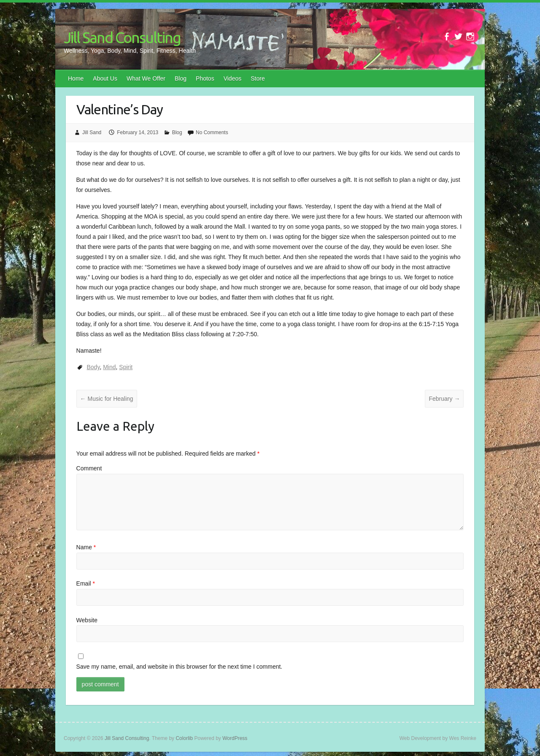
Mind (109, 367)
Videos (233, 78)
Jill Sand (92, 132)
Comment (89, 468)
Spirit (126, 367)
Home (76, 78)
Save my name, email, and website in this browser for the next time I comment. (180, 667)
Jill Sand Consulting (122, 37)
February (444, 399)
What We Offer (146, 78)
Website (87, 620)
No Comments (212, 132)
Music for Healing (107, 399)
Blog (181, 78)
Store (258, 78)
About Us (105, 78)
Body (93, 367)
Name (86, 547)
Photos (205, 78)
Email (86, 583)
